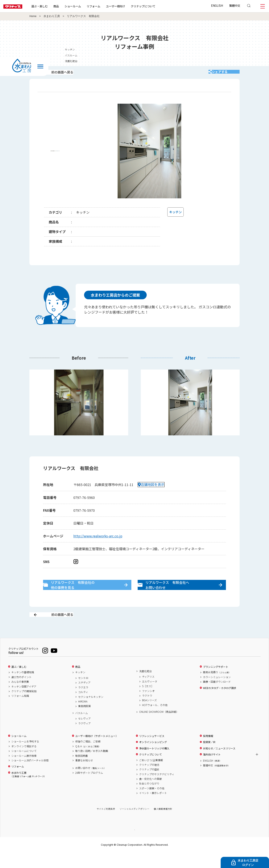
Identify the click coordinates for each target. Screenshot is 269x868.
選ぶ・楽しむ (53, 6)
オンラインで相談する (24, 761)
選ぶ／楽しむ (19, 681)
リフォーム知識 (20, 711)
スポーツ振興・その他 (152, 803)
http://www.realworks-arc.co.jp (98, 541)
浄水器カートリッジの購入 (154, 763)
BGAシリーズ (149, 715)
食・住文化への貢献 (150, 794)
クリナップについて (156, 6)
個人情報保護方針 (163, 824)
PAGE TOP (134, 844)
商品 (78, 681)
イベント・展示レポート (153, 808)
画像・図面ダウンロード (217, 697)
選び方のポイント (21, 692)
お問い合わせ (91, 783)
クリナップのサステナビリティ (157, 789)
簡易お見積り (217, 687)
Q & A (88, 761)
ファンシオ (148, 706)
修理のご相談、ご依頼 (88, 756)
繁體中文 (235, 5)
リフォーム (107, 6)
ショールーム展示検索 (24, 770)
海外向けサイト (212, 769)
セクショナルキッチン (91, 712)
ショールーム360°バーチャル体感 (30, 775)
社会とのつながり (149, 798)
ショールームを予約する (25, 756)
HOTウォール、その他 (155, 720)
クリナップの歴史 (149, 784)
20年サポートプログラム (89, 787)
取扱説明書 (82, 770)
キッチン (80, 687)
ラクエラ (83, 702)
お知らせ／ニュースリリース (219, 763)
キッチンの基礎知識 (23, 687)
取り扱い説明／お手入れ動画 (92, 766)
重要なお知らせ (84, 775)
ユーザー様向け (129, 6)
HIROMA (83, 716)
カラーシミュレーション (217, 692)
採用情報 (208, 751)
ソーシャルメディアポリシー (134, 824)
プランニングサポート (216, 681)
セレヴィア (84, 733)
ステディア (84, 697)
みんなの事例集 (20, 697)
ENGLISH (217, 5)
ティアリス (148, 692)
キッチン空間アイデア (24, 701)
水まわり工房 (52, 16)
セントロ (83, 693)
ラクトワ (147, 710)
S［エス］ (148, 701)
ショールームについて (24, 766)
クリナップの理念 (149, 779)
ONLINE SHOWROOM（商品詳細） (159, 727)
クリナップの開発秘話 (24, 706)
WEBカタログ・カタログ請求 (220, 703)
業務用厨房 (84, 721)
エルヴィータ (150, 696)
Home (33, 16)
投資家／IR (209, 757)
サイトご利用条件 (106, 824)
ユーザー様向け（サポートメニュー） (97, 751)
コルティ (83, 707)
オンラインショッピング (153, 757)
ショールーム (86, 6)
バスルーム (82, 728)
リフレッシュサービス (152, 751)
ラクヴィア (84, 738)
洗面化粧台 (145, 686)
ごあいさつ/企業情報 (151, 775)
